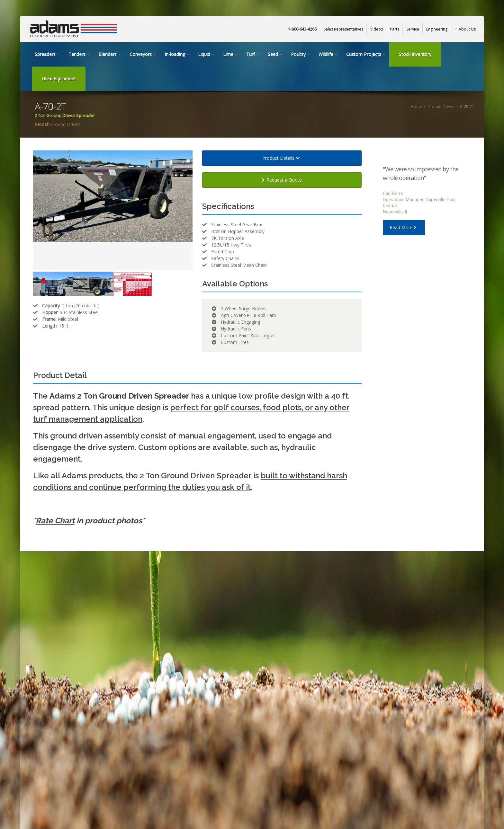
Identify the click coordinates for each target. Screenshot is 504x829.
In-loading (175, 54)
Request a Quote (282, 180)
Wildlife (326, 54)
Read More (404, 227)
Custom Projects (364, 54)
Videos (377, 29)
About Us (465, 29)
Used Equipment (59, 79)
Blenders (108, 54)
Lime (228, 54)
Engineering (437, 29)
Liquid (204, 54)
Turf (251, 54)
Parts (395, 29)
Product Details (282, 158)
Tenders (77, 54)
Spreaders (45, 54)
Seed (273, 54)
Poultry (298, 54)
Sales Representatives (343, 29)
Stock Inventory (415, 54)
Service (413, 29)
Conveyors (141, 54)
